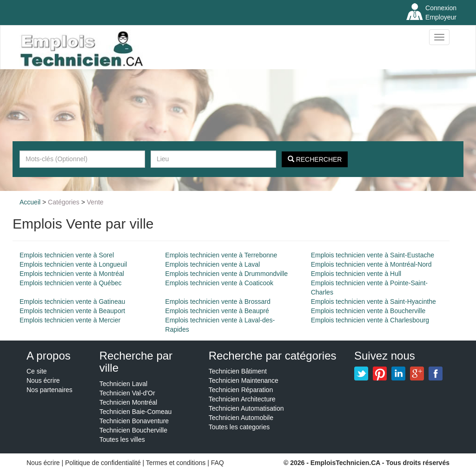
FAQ (218, 463)
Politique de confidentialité (103, 463)
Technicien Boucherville (133, 430)
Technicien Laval (124, 384)
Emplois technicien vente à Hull (356, 274)
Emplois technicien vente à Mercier (70, 320)
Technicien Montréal (129, 402)
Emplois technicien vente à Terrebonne (221, 255)
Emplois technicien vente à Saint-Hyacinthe (374, 302)
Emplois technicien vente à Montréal (72, 274)
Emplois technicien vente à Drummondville (226, 274)
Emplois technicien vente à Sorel (67, 255)
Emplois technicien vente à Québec (70, 283)
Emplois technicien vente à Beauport (72, 311)
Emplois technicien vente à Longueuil (73, 264)
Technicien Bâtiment (238, 371)
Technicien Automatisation (246, 408)
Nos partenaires (50, 390)
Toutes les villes (122, 439)
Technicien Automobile (241, 418)
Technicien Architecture (242, 399)
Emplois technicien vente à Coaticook (219, 283)
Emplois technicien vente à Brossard (218, 302)
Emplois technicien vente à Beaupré (217, 311)
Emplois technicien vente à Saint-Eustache (373, 255)
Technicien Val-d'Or (127, 393)
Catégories (64, 202)
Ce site (37, 371)
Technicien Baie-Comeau (136, 412)
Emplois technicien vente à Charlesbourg (370, 320)
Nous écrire (43, 380)
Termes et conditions (177, 463)
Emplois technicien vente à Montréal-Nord (371, 264)
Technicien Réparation (241, 390)
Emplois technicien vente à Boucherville (368, 311)
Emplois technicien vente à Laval (212, 264)
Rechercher (315, 159)
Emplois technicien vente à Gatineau (72, 302)
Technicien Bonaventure (134, 421)
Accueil (30, 202)
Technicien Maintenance (244, 380)
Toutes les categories (239, 427)
